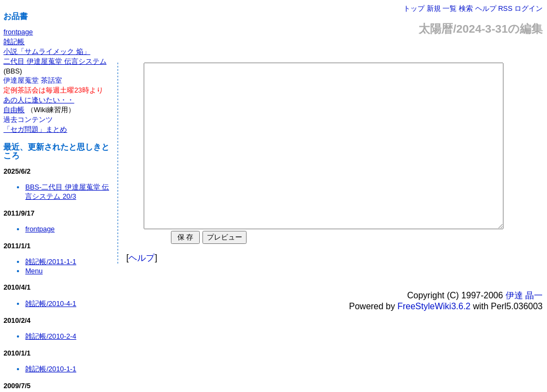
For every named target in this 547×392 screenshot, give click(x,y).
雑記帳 (14, 42)
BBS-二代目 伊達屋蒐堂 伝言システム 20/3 (67, 192)
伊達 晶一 (524, 328)
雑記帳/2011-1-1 (51, 262)
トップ (414, 8)
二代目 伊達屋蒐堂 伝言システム (55, 61)
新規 (434, 8)
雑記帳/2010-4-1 (51, 304)
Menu (34, 271)
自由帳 (14, 110)
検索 (466, 8)
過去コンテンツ (28, 120)
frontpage (18, 32)
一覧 (450, 8)
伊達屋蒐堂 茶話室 (33, 80)
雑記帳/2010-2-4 (51, 336)
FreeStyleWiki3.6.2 (434, 339)
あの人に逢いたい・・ (39, 100)
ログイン (528, 8)
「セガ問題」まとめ (35, 129)
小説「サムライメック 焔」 (47, 51)
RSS (505, 8)
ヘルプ (486, 8)
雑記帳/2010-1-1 (51, 369)
